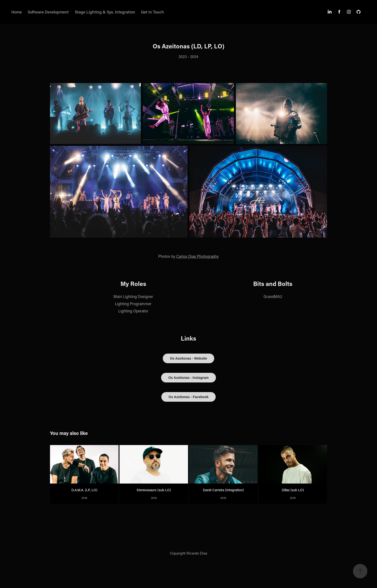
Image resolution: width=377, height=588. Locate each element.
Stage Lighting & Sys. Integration (105, 12)
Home (17, 12)
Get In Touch (152, 12)
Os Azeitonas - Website (188, 358)
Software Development (48, 12)
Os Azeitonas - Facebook (188, 397)
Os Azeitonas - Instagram (188, 378)
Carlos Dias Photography (198, 256)
